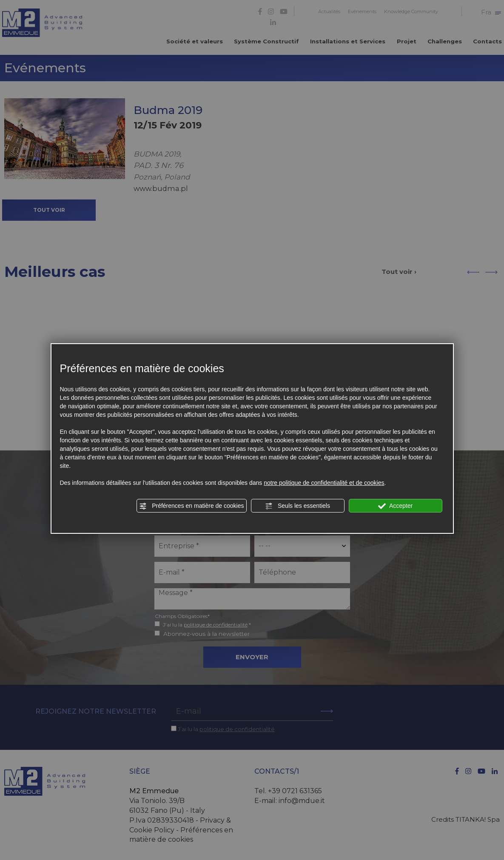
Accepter (395, 506)
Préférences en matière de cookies (191, 506)
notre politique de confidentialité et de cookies (324, 483)
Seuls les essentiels (298, 506)
